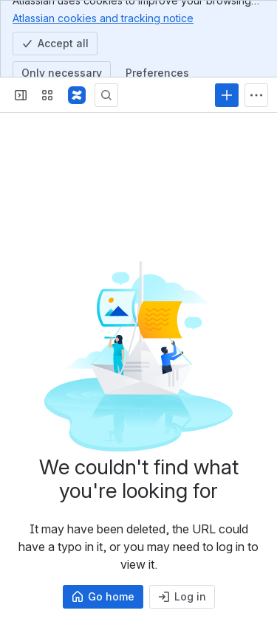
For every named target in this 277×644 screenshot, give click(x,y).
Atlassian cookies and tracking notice (103, 18)
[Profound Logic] (77, 95)
